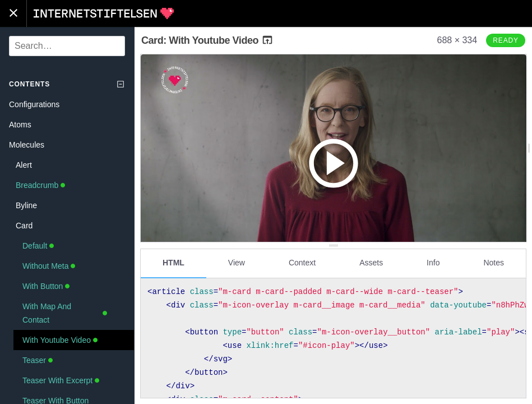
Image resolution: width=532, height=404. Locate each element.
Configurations (34, 104)
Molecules (27, 145)
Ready (506, 40)
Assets (371, 262)
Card (24, 226)
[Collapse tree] (121, 84)
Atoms (20, 125)
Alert (24, 165)
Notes (494, 262)
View (237, 262)
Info (433, 262)
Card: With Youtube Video (207, 40)
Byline (26, 205)
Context (302, 262)
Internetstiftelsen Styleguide (104, 13)
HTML (174, 262)
